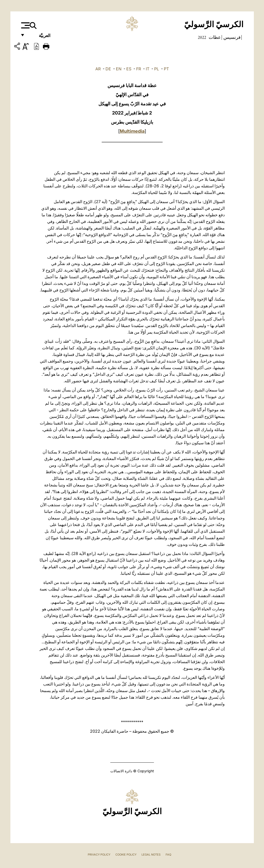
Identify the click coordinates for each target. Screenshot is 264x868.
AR (98, 69)
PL (157, 69)
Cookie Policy (126, 855)
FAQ (168, 855)
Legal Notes (151, 855)
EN (119, 69)
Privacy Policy (99, 855)
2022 (202, 37)
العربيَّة (39, 37)
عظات (214, 37)
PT (166, 69)
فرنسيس (232, 37)
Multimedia (132, 131)
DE (108, 69)
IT (148, 69)
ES (129, 69)
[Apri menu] (25, 25)
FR (139, 69)
